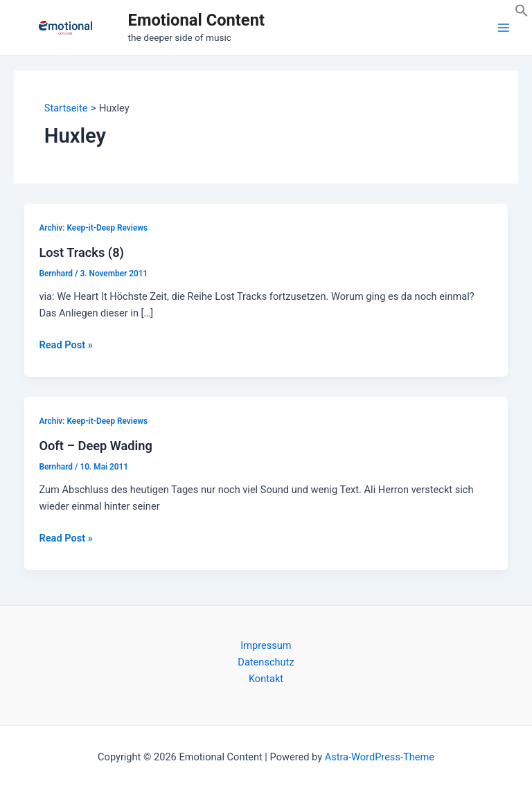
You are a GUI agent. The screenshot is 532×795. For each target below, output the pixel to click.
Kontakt (266, 679)
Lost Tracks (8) (81, 252)
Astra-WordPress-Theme (380, 757)
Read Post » (65, 345)
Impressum (266, 645)
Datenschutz (266, 662)
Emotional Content (196, 20)
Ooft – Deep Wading (95, 446)
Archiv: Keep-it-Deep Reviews (93, 228)
